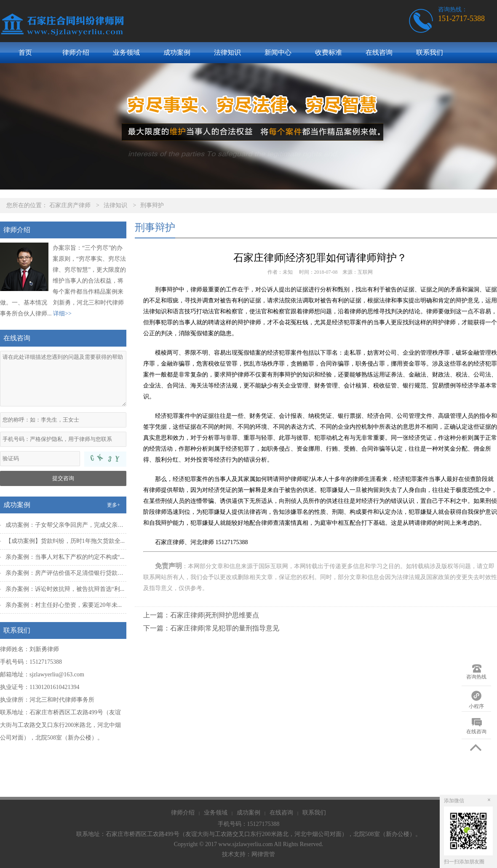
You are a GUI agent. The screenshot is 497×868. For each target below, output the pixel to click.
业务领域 (126, 52)
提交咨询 (63, 478)
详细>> (62, 314)
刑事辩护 (152, 205)
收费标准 (329, 52)
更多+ (114, 505)
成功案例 (177, 52)
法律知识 (227, 52)
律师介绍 (76, 52)
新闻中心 (278, 52)
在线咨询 (379, 52)
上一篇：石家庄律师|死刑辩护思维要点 (201, 615)
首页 (25, 52)
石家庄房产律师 (70, 205)
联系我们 (430, 52)
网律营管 (263, 854)
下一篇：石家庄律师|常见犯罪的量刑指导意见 (211, 628)
